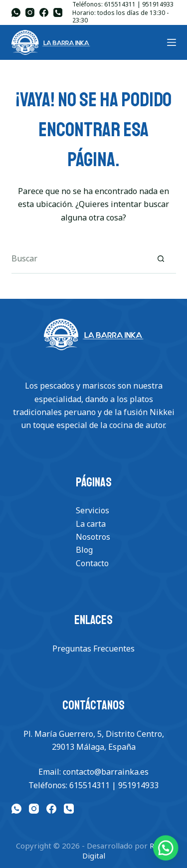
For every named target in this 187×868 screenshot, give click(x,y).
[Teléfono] (58, 12)
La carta (91, 524)
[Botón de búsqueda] (161, 259)
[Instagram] (30, 12)
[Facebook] (44, 12)
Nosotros (93, 537)
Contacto (92, 563)
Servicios (93, 510)
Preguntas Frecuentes (93, 649)
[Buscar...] (79, 259)
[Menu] (172, 42)
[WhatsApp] (16, 12)
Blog (84, 550)
